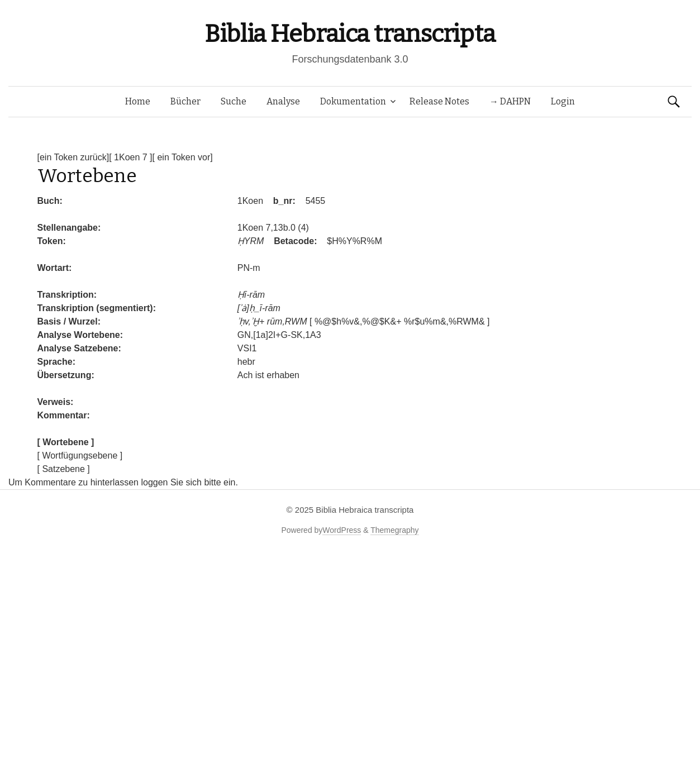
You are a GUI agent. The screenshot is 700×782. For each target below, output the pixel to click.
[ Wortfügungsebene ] (80, 456)
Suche (234, 101)
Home (138, 101)
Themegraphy (394, 530)
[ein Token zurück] (73, 157)
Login (563, 101)
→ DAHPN (510, 101)
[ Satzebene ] (64, 469)
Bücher (185, 101)
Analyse (283, 101)
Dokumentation (353, 101)
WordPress (342, 530)
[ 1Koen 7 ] (130, 157)
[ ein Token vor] (183, 157)
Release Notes (439, 101)
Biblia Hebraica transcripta (350, 34)
